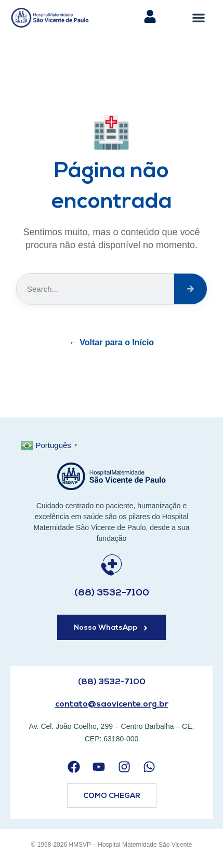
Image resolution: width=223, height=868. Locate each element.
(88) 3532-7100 (112, 593)
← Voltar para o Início (112, 342)
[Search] (191, 289)
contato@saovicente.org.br (112, 704)
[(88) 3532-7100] (112, 565)
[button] (199, 17)
